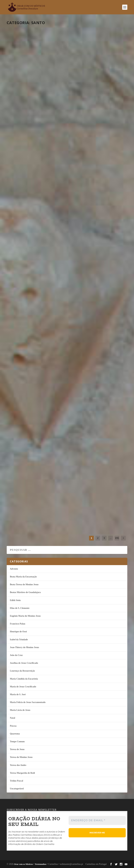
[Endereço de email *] (97, 820)
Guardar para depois (95, 490)
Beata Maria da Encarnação (23, 577)
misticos (15, 79)
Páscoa (13, 726)
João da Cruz (35, 163)
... (111, 538)
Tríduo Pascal (17, 781)
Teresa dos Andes (18, 765)
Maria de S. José (18, 694)
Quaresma (15, 734)
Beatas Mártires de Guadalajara (25, 592)
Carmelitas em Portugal (96, 864)
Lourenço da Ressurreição (22, 671)
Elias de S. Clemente (20, 608)
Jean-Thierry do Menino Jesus (24, 647)
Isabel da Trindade (37, 79)
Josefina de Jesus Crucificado (24, 663)
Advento (14, 569)
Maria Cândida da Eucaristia (24, 679)
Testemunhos (41, 864)
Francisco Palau (36, 333)
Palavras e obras (29, 157)
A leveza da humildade (97, 157)
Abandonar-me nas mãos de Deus (31, 239)
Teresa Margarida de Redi (22, 773)
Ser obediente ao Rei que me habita (32, 324)
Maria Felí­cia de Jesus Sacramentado (28, 702)
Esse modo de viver (92, 325)
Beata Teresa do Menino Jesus (24, 584)
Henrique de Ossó (18, 632)
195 (117, 538)
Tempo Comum (51, 79)
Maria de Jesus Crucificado (23, 687)
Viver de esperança (31, 407)
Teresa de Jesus (50, 501)
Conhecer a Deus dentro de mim (90, 71)
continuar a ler (24, 105)
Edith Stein (35, 248)
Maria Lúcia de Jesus (38, 413)
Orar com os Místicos (24, 864)
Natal (13, 718)
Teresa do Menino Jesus (21, 757)
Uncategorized (17, 789)
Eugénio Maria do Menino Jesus (105, 79)
